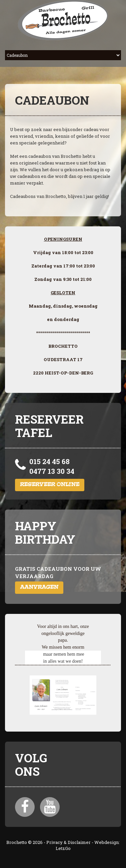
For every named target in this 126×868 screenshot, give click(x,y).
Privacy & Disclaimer (68, 842)
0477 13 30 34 (52, 471)
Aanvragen (39, 588)
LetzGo (63, 848)
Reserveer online (50, 485)
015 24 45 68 (49, 461)
